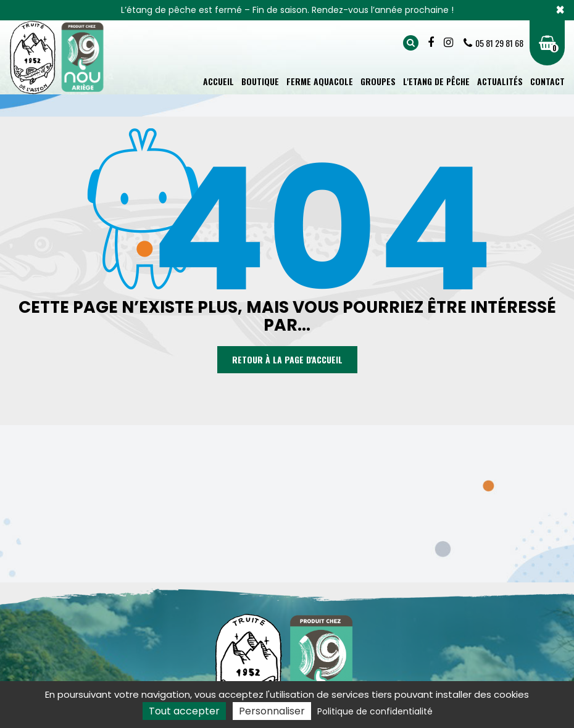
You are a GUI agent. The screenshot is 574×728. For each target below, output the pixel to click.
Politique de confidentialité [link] (375, 711)
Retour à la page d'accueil (287, 360)
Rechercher (411, 43)
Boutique (260, 81)
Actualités (500, 81)
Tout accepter (184, 711)
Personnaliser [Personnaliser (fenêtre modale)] (272, 711)
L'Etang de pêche (436, 81)
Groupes (378, 81)
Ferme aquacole (320, 81)
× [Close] (560, 10)
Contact (547, 81)
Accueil (218, 81)
